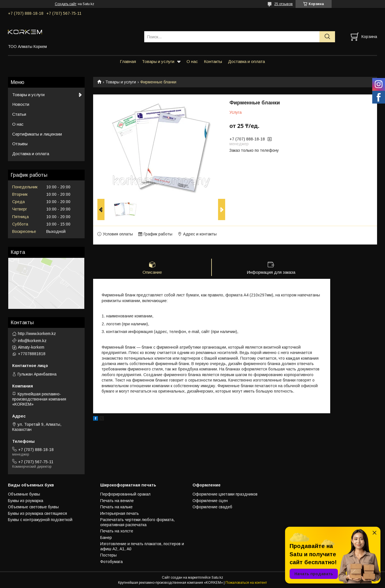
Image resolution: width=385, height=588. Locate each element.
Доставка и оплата (246, 61)
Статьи (19, 114)
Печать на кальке (116, 507)
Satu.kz (217, 578)
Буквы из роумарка (26, 501)
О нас (192, 61)
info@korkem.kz (32, 341)
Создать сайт (66, 4)
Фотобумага (111, 562)
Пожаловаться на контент (246, 583)
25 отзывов (283, 4)
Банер (106, 538)
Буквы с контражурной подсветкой (40, 520)
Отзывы (20, 144)
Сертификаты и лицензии (37, 134)
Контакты (213, 61)
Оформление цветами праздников (225, 494)
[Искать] (327, 37)
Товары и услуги (158, 61)
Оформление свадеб (212, 507)
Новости (21, 104)
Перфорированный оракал (125, 494)
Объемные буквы (24, 494)
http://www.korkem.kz (37, 334)
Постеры (108, 555)
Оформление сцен (210, 501)
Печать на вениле (117, 501)
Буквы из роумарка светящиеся (37, 513)
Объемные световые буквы (33, 507)
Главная (128, 61)
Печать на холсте (117, 531)
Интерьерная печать (120, 513)
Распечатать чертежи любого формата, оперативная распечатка (137, 522)
